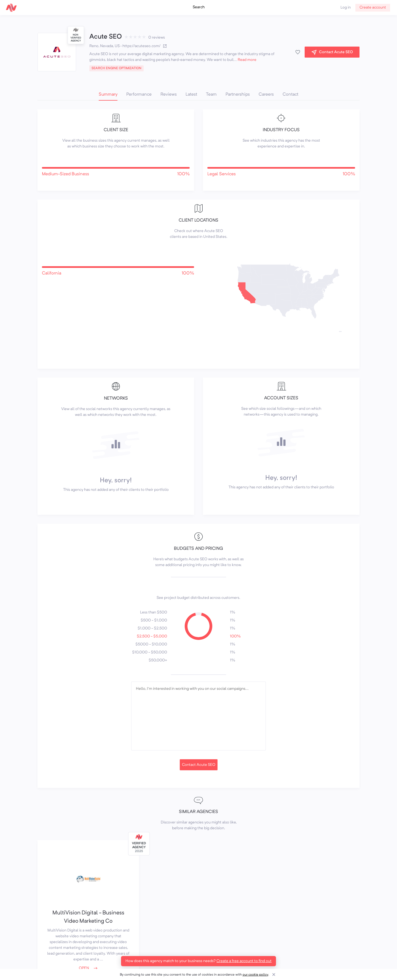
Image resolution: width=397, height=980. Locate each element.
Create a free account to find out (244, 961)
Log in (346, 7)
